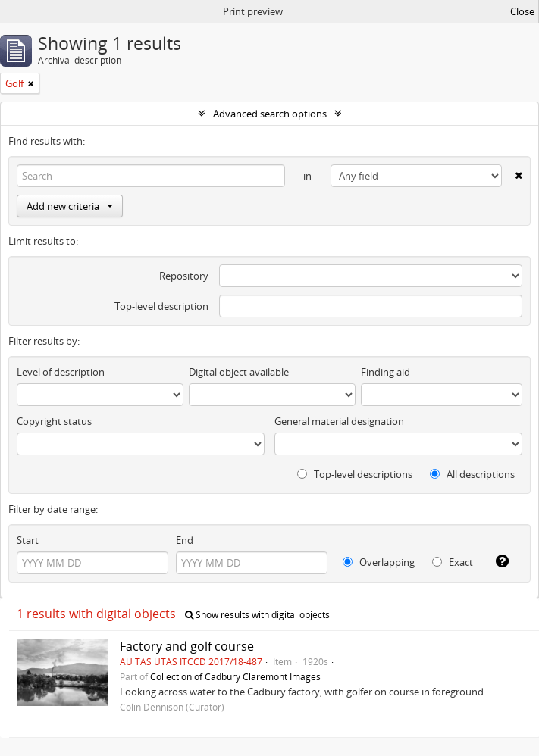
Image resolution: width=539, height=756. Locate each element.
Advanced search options (270, 114)
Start (28, 540)
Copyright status (54, 421)
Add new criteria (70, 206)
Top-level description (161, 306)
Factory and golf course (187, 646)
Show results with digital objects (257, 615)
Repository (184, 276)
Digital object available (239, 372)
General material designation (339, 421)
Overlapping (379, 562)
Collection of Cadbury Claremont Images (235, 676)
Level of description (61, 372)
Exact (453, 562)
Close (522, 11)
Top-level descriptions (355, 474)
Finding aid (385, 372)
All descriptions (472, 474)
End (185, 540)
